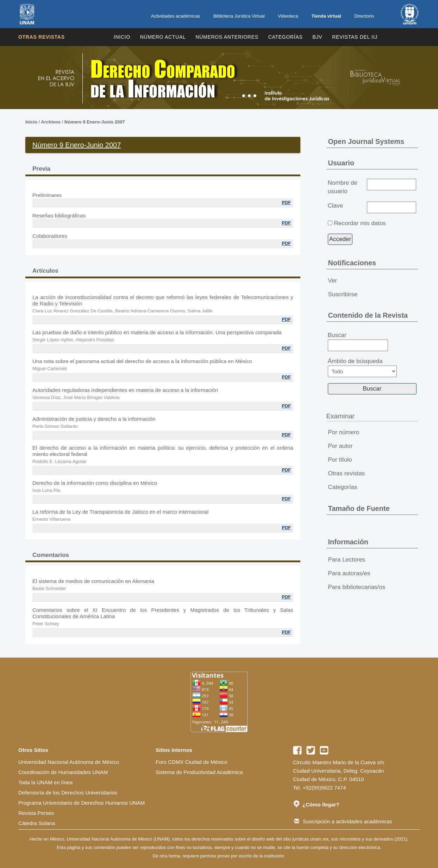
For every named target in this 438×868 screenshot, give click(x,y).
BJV (318, 37)
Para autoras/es (349, 573)
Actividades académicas (176, 16)
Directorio (364, 16)
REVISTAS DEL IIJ (355, 37)
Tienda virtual (326, 16)
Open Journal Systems (366, 141)
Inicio (122, 37)
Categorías (286, 37)
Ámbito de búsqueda (362, 368)
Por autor (340, 446)
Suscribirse (343, 294)
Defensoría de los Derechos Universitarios (68, 793)
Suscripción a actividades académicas (343, 821)
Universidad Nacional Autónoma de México (69, 762)
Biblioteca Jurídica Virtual (239, 16)
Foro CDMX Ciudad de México (191, 762)
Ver (333, 281)
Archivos (51, 122)
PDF (286, 202)
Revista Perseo (36, 813)
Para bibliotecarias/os (357, 587)
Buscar (358, 342)
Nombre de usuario (343, 187)
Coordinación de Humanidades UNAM (63, 772)
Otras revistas (42, 37)
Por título (340, 460)
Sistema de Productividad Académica (199, 772)
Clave (335, 206)
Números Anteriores (227, 37)
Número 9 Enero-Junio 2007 (95, 122)
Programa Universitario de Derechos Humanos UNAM (82, 803)
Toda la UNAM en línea (45, 782)
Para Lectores (347, 560)
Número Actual (163, 37)
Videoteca (288, 16)
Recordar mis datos (360, 223)
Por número (344, 432)
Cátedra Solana (37, 823)
